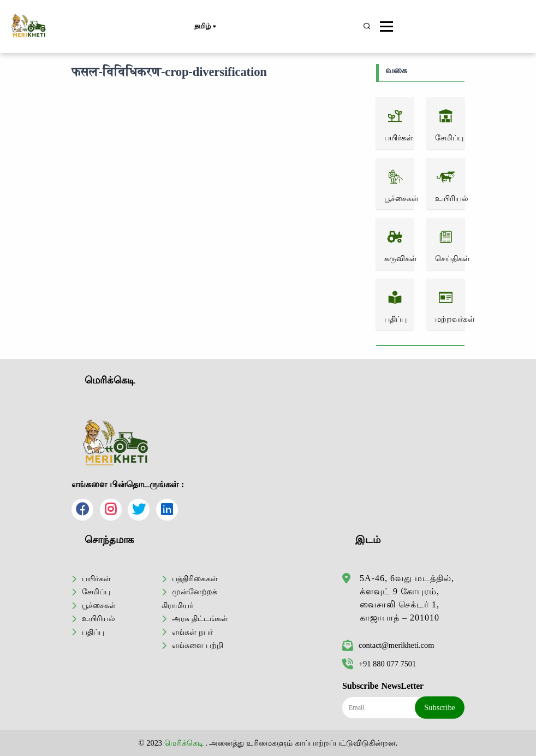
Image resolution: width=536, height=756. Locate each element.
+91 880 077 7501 (379, 664)
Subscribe (440, 707)
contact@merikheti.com (388, 645)
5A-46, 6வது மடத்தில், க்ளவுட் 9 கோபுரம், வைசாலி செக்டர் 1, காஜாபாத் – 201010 (407, 598)
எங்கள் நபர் (192, 632)
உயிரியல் (99, 618)
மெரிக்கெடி (184, 743)
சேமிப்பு (96, 592)
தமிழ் (205, 27)
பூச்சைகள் (99, 605)
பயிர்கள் (96, 578)
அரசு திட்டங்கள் (200, 618)
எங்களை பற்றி (198, 645)
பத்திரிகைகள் (195, 578)
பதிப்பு (93, 632)
